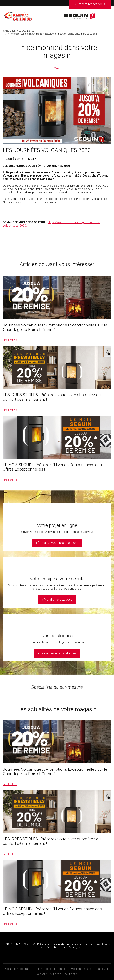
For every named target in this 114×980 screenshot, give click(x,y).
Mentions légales (81, 969)
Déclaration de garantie (18, 969)
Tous (57, 68)
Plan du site (103, 969)
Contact (62, 969)
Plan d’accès (44, 969)
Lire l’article (10, 340)
